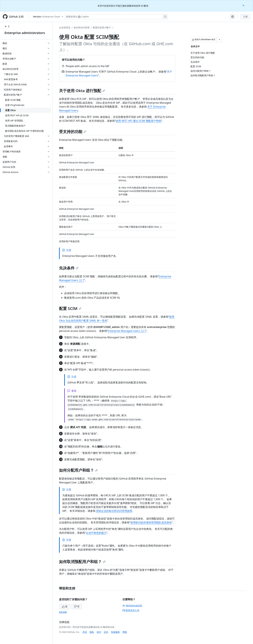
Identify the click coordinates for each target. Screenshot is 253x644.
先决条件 (69, 268)
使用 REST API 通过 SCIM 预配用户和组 (138, 121)
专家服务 (115, 632)
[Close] (244, 5)
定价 (106, 632)
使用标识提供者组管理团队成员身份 (151, 522)
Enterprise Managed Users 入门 (127, 331)
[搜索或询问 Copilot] (116, 17)
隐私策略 (63, 612)
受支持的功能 (73, 131)
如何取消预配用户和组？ (82, 562)
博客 (125, 632)
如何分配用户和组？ (78, 470)
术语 (85, 632)
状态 (99, 632)
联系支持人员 (131, 610)
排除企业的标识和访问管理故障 (114, 511)
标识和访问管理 (82, 27)
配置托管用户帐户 (102, 27)
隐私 (92, 632)
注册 (245, 17)
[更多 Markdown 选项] (219, 40)
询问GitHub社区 (132, 606)
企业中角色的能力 (96, 533)
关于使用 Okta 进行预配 (82, 91)
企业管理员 (65, 27)
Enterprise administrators (25, 33)
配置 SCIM (70, 308)
